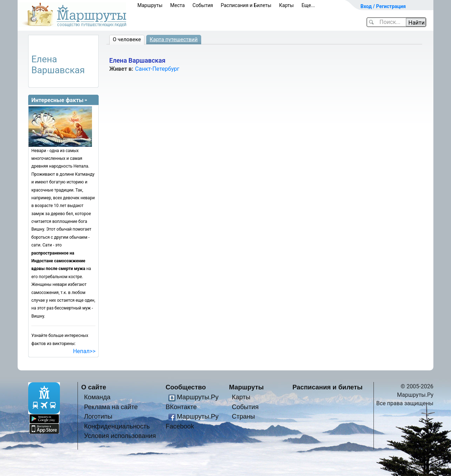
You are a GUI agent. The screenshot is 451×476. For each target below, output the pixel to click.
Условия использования (120, 436)
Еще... (308, 5)
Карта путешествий (174, 39)
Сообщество (186, 387)
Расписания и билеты (328, 387)
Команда (97, 397)
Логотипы (98, 416)
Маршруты (150, 5)
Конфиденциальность (117, 426)
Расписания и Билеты (246, 5)
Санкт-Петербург (157, 69)
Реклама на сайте (111, 407)
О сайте (94, 387)
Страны (243, 416)
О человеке (127, 39)
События (203, 5)
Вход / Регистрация (383, 6)
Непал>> (84, 351)
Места (177, 5)
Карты (286, 5)
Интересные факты (57, 100)
